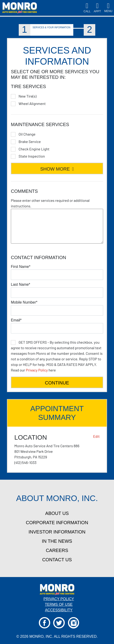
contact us (57, 560)
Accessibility (59, 610)
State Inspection (32, 156)
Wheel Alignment (32, 104)
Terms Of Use (59, 604)
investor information (57, 532)
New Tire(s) (27, 96)
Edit (96, 436)
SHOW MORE (57, 169)
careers (57, 550)
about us (57, 513)
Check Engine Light (34, 149)
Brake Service (30, 142)
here (57, 356)
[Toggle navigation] (108, 8)
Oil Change (27, 134)
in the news (57, 541)
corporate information (57, 523)
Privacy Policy (37, 370)
